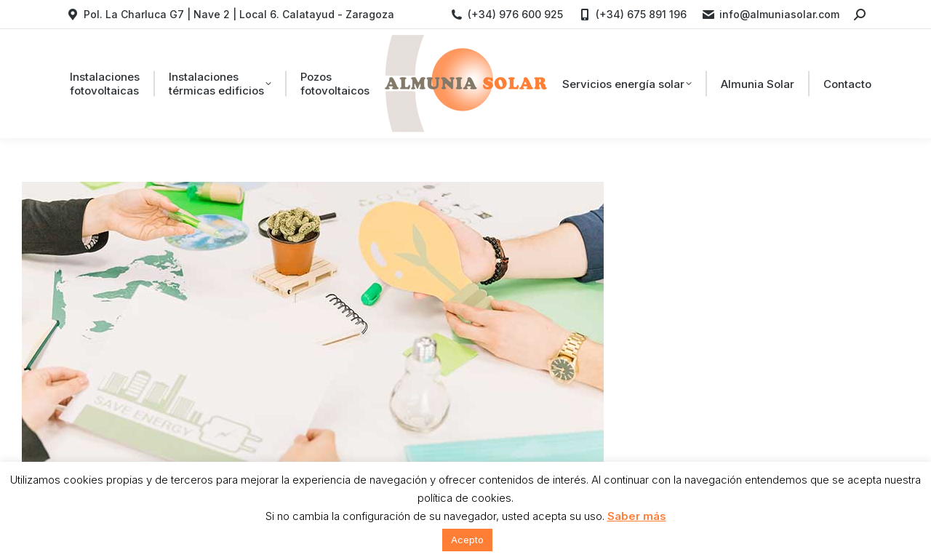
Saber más (637, 516)
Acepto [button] (467, 540)
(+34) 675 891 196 (632, 15)
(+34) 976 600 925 (506, 15)
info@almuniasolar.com (770, 15)
